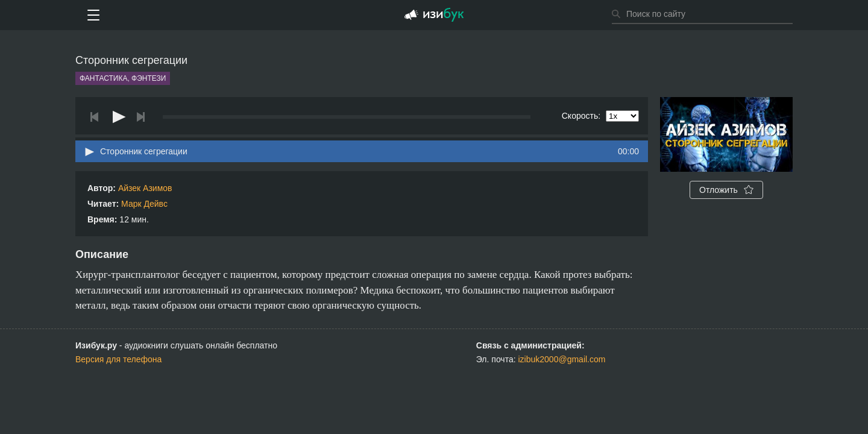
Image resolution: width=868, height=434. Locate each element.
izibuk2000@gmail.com (562, 359)
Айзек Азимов (145, 188)
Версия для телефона (118, 359)
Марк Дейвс (144, 204)
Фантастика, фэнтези (123, 78)
